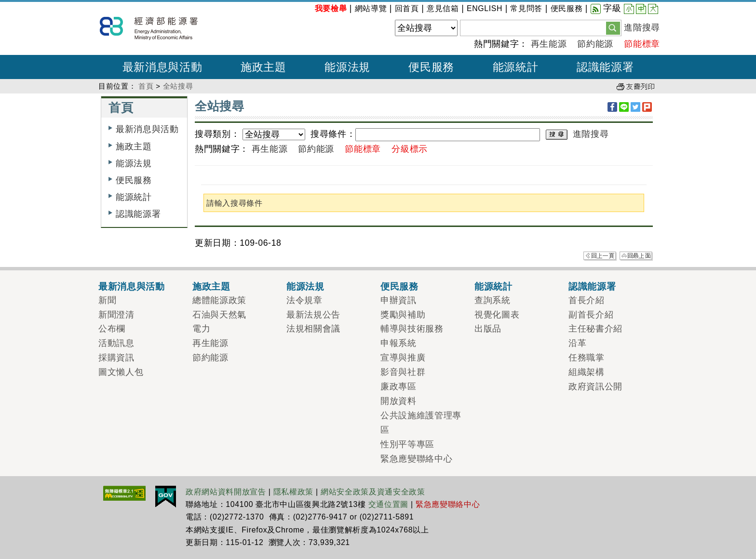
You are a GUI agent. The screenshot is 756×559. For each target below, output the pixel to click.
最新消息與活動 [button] (162, 67)
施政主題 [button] (263, 67)
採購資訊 (116, 358)
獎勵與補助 (403, 315)
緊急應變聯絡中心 (416, 459)
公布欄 (112, 329)
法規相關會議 (313, 329)
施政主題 (134, 146)
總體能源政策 (219, 300)
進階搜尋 (642, 27)
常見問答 (526, 8)
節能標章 (642, 44)
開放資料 (398, 401)
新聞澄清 (116, 315)
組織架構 (587, 372)
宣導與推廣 (403, 358)
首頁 (146, 86)
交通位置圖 (388, 504)
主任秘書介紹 (595, 329)
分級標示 (410, 149)
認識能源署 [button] (605, 67)
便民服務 (567, 8)
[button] (613, 27)
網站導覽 (371, 8)
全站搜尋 (178, 86)
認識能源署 (138, 214)
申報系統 (398, 343)
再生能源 (549, 44)
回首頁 (407, 8)
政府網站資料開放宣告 (226, 492)
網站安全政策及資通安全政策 (373, 492)
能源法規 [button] (347, 67)
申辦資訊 (398, 300)
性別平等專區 (407, 444)
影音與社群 (403, 372)
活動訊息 (116, 343)
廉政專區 (398, 386)
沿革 (577, 343)
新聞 (107, 300)
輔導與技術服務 (412, 329)
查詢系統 (493, 300)
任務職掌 (587, 358)
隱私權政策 (293, 492)
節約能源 (595, 44)
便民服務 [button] (431, 67)
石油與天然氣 (219, 315)
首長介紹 (587, 300)
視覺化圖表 (497, 315)
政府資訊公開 (595, 386)
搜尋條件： (333, 134)
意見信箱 (443, 8)
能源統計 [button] (516, 67)
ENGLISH (485, 8)
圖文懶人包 (121, 372)
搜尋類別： (217, 134)
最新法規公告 (313, 315)
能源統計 (134, 197)
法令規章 (304, 300)
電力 (201, 329)
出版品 (488, 329)
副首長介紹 (591, 315)
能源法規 (134, 163)
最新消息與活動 (147, 129)
